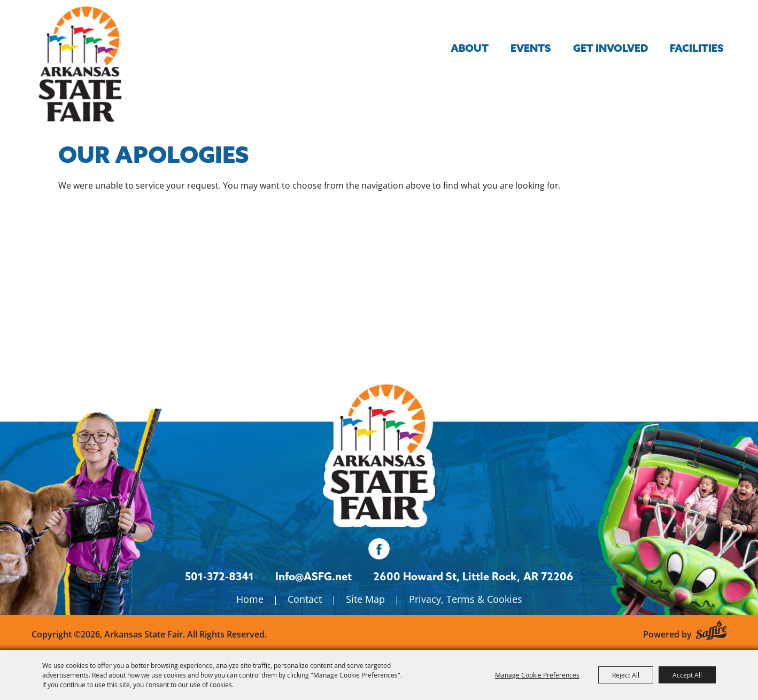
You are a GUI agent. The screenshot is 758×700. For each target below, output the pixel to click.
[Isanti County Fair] (379, 452)
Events (531, 48)
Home (250, 599)
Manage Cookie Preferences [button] (537, 675)
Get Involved (610, 48)
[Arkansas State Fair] (80, 64)
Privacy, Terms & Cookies (466, 599)
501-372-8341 (219, 576)
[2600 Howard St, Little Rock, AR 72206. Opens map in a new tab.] (447, 577)
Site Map (365, 599)
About (470, 48)
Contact (305, 599)
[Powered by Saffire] (711, 629)
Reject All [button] (626, 675)
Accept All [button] (687, 675)
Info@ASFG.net (314, 576)
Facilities (697, 48)
